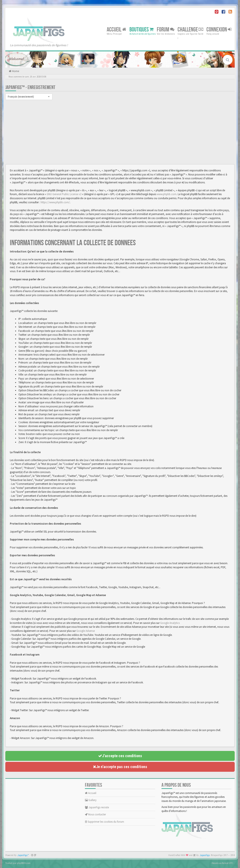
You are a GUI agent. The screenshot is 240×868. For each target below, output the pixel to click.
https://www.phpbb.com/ (55, 202)
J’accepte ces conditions (120, 756)
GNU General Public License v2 (64, 194)
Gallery (91, 800)
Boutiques (141, 29)
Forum (166, 29)
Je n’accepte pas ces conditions (120, 767)
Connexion (219, 29)
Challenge (190, 29)
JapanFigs (205, 855)
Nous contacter (95, 814)
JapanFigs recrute (97, 807)
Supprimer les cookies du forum (104, 822)
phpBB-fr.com (24, 863)
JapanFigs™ (23, 855)
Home (15, 71)
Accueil (116, 29)
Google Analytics (170, 623)
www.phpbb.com (167, 194)
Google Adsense (86, 631)
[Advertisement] (120, 132)
